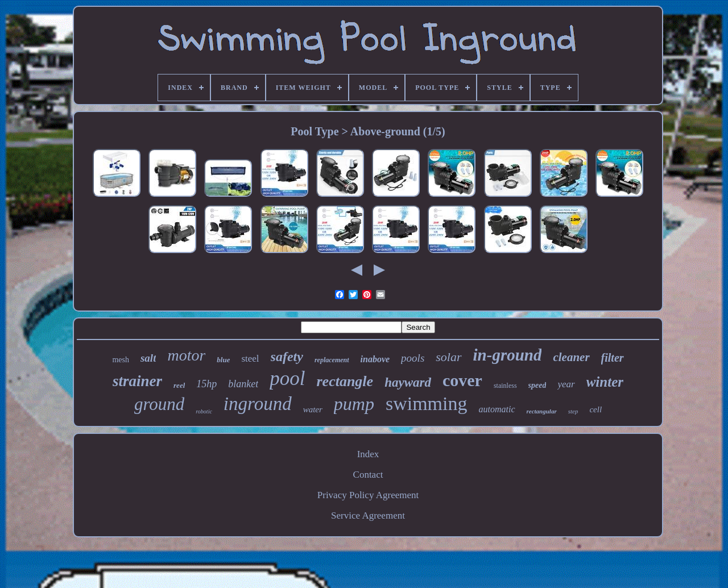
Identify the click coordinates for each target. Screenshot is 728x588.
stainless (505, 386)
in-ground (508, 355)
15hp (206, 384)
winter (605, 382)
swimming (427, 403)
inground (258, 404)
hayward (408, 382)
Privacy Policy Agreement (368, 495)
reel (179, 385)
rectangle (345, 381)
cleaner (571, 357)
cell (595, 409)
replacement (332, 360)
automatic (497, 409)
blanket (243, 384)
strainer (137, 381)
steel (250, 359)
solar (448, 357)
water (313, 409)
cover (462, 380)
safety (287, 357)
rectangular (542, 411)
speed (537, 385)
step (573, 411)
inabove (375, 359)
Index (368, 454)
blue (223, 360)
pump (354, 404)
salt (148, 358)
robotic (204, 411)
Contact (368, 475)
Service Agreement (368, 515)
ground (159, 404)
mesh (121, 360)
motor (186, 355)
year (566, 384)
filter (613, 358)
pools (413, 358)
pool (287, 378)
